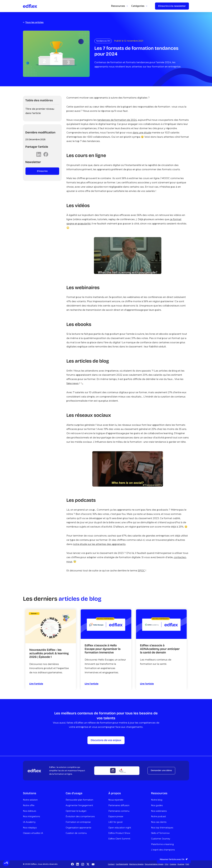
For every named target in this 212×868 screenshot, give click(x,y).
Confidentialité (122, 864)
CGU (167, 864)
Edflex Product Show (119, 833)
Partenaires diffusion (119, 805)
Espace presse (116, 816)
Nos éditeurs (30, 811)
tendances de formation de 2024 (117, 120)
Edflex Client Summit (119, 839)
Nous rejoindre (116, 800)
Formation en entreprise (78, 822)
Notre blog (157, 800)
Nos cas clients (159, 822)
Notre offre (29, 805)
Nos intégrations (31, 816)
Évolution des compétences (80, 816)
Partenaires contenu (119, 811)
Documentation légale (154, 864)
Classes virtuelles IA (33, 833)
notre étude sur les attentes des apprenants (99, 544)
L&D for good (115, 822)
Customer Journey (161, 839)
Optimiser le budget (76, 811)
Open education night (120, 828)
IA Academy (29, 822)
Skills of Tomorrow (160, 833)
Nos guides (157, 805)
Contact (111, 864)
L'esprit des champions (163, 850)
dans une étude (142, 133)
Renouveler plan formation (79, 800)
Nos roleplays (30, 828)
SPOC (141, 571)
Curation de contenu (76, 833)
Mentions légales (136, 864)
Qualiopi (181, 864)
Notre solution (30, 800)
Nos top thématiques (162, 828)
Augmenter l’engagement (79, 805)
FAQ (187, 864)
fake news (73, 383)
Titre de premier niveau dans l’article (40, 111)
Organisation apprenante (78, 828)
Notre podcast (158, 816)
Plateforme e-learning (162, 844)
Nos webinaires (159, 811)
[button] (6, 863)
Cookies (173, 864)
